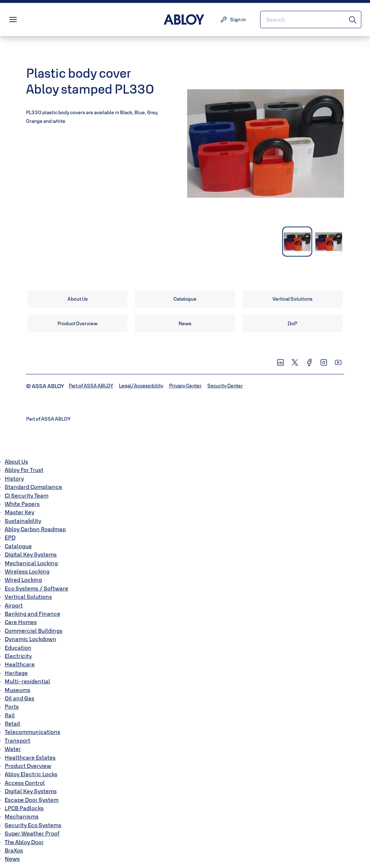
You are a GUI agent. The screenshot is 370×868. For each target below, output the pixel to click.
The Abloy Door (24, 842)
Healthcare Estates (30, 757)
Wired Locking (23, 580)
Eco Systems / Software (36, 588)
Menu (25, 20)
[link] (78, 299)
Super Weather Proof (32, 833)
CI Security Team (27, 495)
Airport (14, 605)
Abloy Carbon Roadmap (35, 529)
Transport (18, 740)
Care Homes (21, 622)
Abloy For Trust (24, 470)
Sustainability (23, 521)
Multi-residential (27, 681)
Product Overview (28, 766)
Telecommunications (33, 732)
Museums (18, 690)
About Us (16, 461)
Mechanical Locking (31, 563)
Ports (12, 706)
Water (13, 749)
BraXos (14, 850)
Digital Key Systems (31, 554)
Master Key (20, 512)
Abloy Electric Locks (31, 774)
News (12, 859)
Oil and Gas (20, 698)
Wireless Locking (27, 571)
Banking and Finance (33, 614)
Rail (10, 715)
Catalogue (18, 546)
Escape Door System (32, 800)
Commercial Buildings (34, 631)
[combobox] (311, 20)
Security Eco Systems (33, 825)
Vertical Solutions (28, 597)
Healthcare (20, 664)
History (14, 478)
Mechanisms (22, 816)
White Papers (22, 504)
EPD (10, 537)
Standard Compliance (33, 487)
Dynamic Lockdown (31, 639)
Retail (12, 723)
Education (18, 648)
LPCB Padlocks (24, 808)
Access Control (25, 783)
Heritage (16, 673)
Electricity (18, 656)
